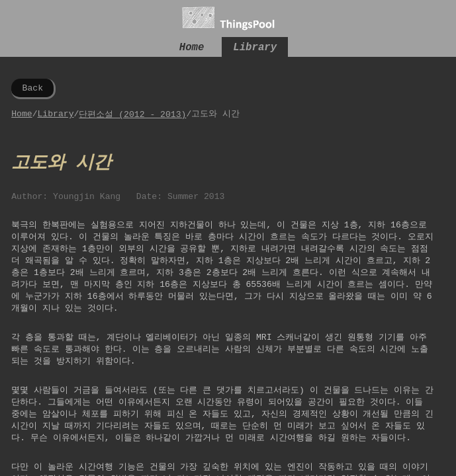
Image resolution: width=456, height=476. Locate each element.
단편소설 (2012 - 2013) (132, 116)
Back (33, 89)
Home (192, 49)
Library (255, 49)
